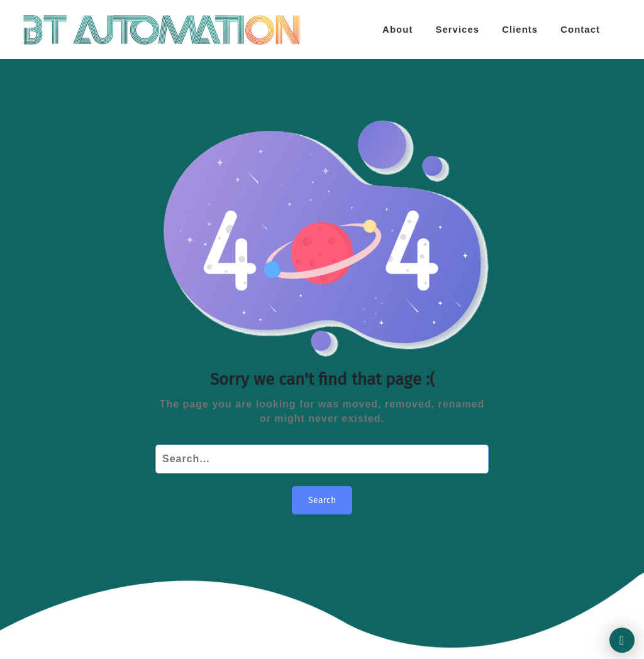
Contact (580, 29)
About (397, 29)
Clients (520, 29)
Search (322, 500)
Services (457, 29)
